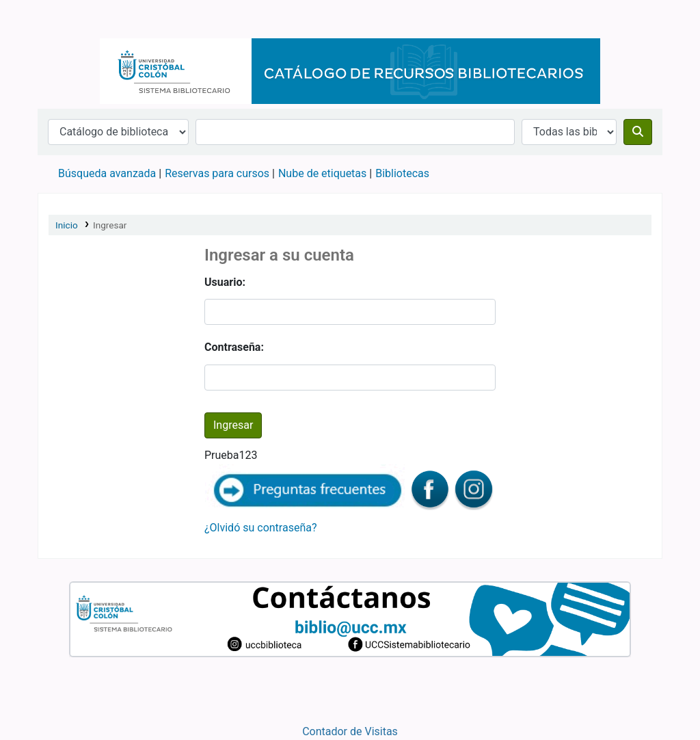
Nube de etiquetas (322, 173)
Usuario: (225, 282)
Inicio (67, 225)
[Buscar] (638, 132)
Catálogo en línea (72, 19)
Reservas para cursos (217, 173)
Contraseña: (234, 347)
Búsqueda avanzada (107, 173)
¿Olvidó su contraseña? (261, 528)
